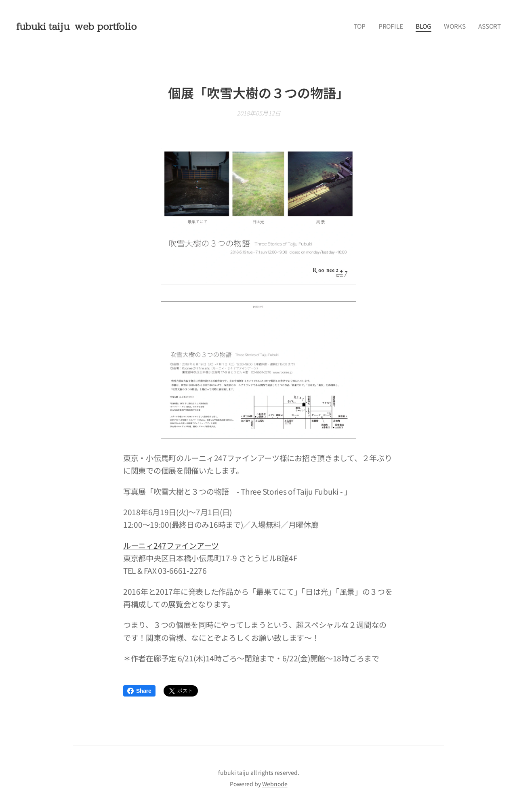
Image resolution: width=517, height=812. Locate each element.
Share (139, 691)
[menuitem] (370, 26)
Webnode (275, 784)
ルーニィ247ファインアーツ (171, 545)
